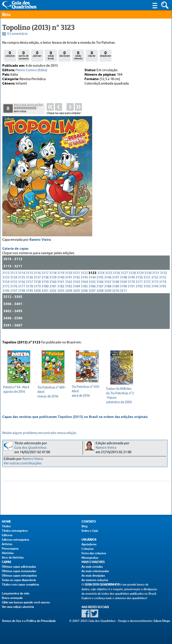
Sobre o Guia (90, 531)
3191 (131, 292)
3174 (163, 287)
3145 (100, 283)
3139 (53, 283)
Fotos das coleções (94, 553)
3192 (139, 292)
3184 (76, 292)
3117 (45, 278)
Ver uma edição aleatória (18, 607)
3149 (131, 283)
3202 (53, 296)
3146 (108, 283)
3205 (76, 296)
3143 (84, 283)
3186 (92, 292)
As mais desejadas (93, 575)
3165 (92, 287)
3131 (156, 278)
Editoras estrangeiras (16, 540)
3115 (29, 278)
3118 (53, 278)
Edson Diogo (162, 621)
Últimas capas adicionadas (19, 567)
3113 (6, 278)
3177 (21, 292)
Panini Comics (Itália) (31, 70)
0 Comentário (17, 34)
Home (6, 522)
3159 (45, 287)
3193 (147, 292)
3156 (21, 287)
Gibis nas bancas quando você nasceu (26, 602)
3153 (163, 283)
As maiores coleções (95, 580)
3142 (76, 283)
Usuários (89, 540)
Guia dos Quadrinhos (30, 448)
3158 (37, 287)
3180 (45, 292)
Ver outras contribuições (23, 463)
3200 (37, 296)
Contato (89, 522)
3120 (69, 278)
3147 (116, 283)
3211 (123, 296)
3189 (116, 292)
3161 (61, 287)
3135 (21, 283)
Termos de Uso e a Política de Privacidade (29, 621)
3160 (53, 287)
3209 (108, 296)
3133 (6, 283)
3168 (116, 287)
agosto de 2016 (18, 389)
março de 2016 (52, 391)
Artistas (7, 544)
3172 (147, 287)
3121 (76, 278)
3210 (116, 296)
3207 (92, 296)
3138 (45, 283)
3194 (155, 292)
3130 (148, 278)
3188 (108, 292)
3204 (69, 296)
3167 (108, 287)
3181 (53, 292)
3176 (14, 292)
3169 (123, 287)
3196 (6, 296)
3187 (100, 292)
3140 (61, 283)
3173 (155, 287)
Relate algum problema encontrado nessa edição (39, 433)
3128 (132, 278)
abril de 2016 (86, 390)
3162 (69, 287)
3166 (100, 287)
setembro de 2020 (120, 395)
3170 (131, 287)
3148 (123, 283)
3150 (139, 283)
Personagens (10, 548)
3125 (109, 278)
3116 (37, 278)
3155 (14, 287)
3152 (155, 283)
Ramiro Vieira (40, 245)
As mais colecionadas (95, 571)
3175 (6, 292)
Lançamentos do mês (16, 593)
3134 (14, 283)
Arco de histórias (13, 557)
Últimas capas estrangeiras (19, 575)
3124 (101, 278)
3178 (29, 292)
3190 (123, 292)
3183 (69, 292)
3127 (124, 278)
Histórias (8, 553)
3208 (100, 296)
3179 (37, 292)
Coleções (88, 549)
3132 (163, 278)
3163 (76, 287)
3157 (29, 287)
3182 (61, 292)
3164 (84, 287)
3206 (84, 296)
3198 (21, 296)
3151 (147, 283)
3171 (139, 287)
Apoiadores (89, 544)
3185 (84, 292)
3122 (84, 278)
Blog (85, 526)
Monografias (90, 558)
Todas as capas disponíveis (19, 580)
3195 (163, 292)
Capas (6, 562)
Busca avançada (12, 598)
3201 (45, 296)
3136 (29, 283)
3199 (29, 296)
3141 (69, 283)
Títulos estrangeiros (15, 531)
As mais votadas (92, 567)
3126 (116, 278)
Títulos (6, 526)
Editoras (7, 535)
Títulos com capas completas (20, 584)
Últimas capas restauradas (19, 571)
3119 (61, 278)
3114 (21, 278)
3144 (92, 283)
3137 (37, 283)
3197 (14, 296)
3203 (61, 296)
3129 (140, 278)
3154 (6, 287)
